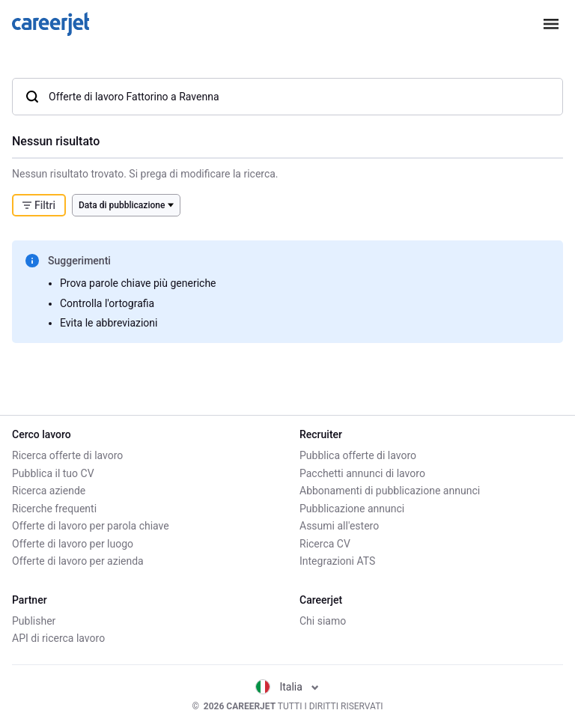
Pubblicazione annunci (352, 509)
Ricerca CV (325, 544)
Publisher (34, 621)
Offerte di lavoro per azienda (78, 561)
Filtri (39, 205)
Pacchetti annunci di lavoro (362, 473)
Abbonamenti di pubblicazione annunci (390, 491)
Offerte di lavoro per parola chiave (91, 526)
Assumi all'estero (339, 526)
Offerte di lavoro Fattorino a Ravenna (122, 97)
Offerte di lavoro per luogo (73, 544)
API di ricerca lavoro (58, 638)
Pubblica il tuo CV (53, 473)
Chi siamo (323, 621)
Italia (287, 687)
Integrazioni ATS (337, 561)
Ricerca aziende (49, 491)
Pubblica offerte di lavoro (358, 455)
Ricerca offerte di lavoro (67, 455)
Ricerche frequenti (54, 509)
